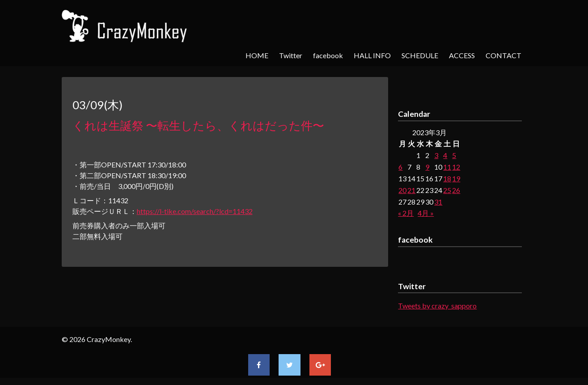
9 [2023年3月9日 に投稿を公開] (427, 167)
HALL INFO (372, 55)
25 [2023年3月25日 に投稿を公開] (447, 190)
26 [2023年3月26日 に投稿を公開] (456, 190)
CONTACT (503, 55)
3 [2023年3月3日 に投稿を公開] (436, 155)
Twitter (291, 55)
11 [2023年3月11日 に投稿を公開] (447, 167)
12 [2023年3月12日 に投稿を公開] (456, 167)
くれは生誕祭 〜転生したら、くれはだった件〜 (198, 125)
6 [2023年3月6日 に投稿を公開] (400, 167)
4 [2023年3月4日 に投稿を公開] (445, 155)
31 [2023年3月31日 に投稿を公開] (438, 202)
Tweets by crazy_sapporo (437, 306)
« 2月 (406, 213)
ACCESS (462, 55)
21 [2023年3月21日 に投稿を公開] (411, 190)
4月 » (426, 213)
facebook (328, 55)
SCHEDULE (420, 55)
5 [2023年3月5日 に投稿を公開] (454, 155)
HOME (257, 55)
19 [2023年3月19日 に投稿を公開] (456, 178)
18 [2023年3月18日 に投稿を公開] (447, 178)
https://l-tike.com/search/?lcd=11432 (195, 211)
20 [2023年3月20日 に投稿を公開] (402, 190)
